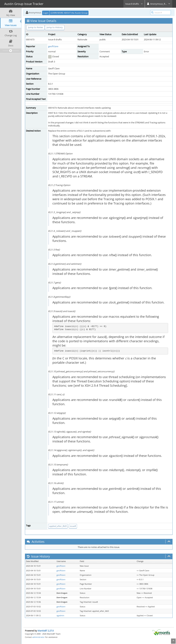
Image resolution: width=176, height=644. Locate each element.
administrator (38, 637)
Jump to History (55, 27)
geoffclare (53, 46)
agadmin (60, 616)
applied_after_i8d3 (58, 526)
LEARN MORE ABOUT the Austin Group (69, 13)
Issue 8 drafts (134, 4)
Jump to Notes (36, 27)
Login (46, 13)
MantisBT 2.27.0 (46, 631)
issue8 (73, 526)
